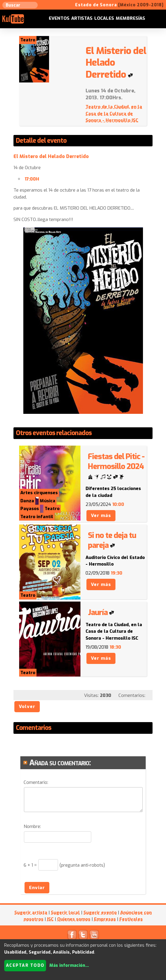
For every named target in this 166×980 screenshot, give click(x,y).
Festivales (131, 919)
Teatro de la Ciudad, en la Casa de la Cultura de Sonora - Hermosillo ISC (114, 114)
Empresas (105, 919)
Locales (104, 18)
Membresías (130, 18)
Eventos (59, 18)
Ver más (101, 515)
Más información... (69, 965)
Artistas (82, 18)
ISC (50, 919)
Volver (27, 707)
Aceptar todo (25, 965)
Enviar (37, 888)
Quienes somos (74, 919)
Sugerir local (65, 913)
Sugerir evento (100, 913)
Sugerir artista (31, 913)
